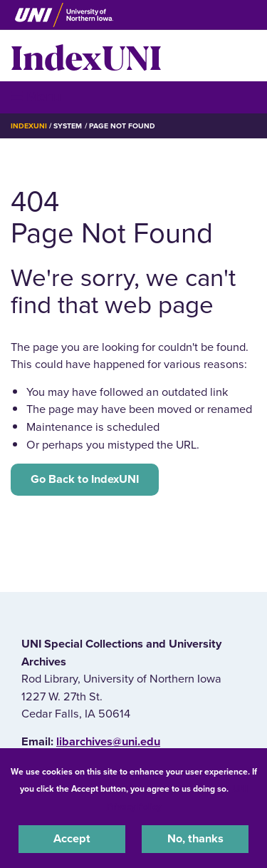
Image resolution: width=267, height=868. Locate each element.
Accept (72, 839)
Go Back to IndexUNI (85, 479)
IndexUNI (86, 56)
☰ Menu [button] (36, 97)
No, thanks (195, 839)
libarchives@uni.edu (108, 742)
